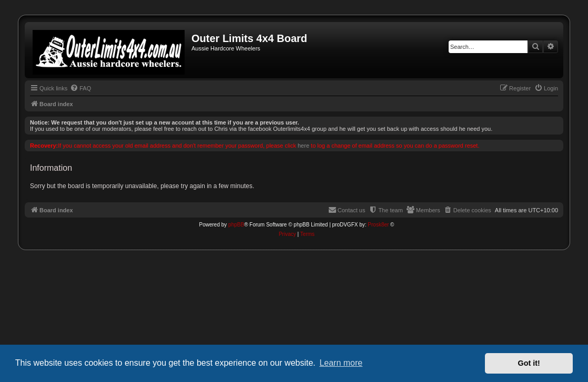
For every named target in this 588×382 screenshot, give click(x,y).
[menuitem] (80, 88)
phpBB (236, 225)
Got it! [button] (529, 363)
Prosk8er (378, 225)
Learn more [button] (341, 363)
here (303, 146)
